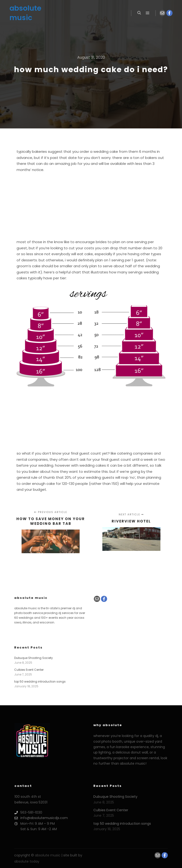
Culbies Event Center (29, 670)
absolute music (25, 13)
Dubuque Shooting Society (34, 658)
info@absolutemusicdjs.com (41, 818)
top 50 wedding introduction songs (40, 682)
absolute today (27, 861)
